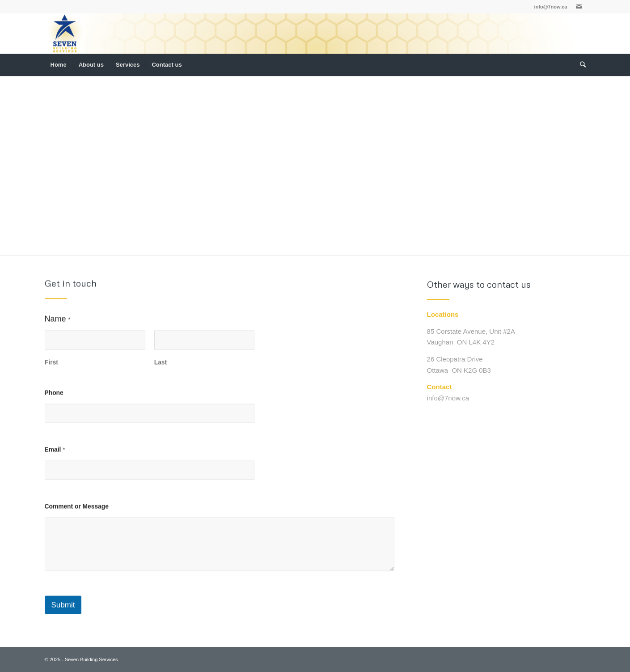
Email (55, 454)
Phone (54, 398)
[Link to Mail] (579, 7)
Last (160, 367)
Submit (63, 610)
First (51, 367)
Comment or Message (77, 511)
